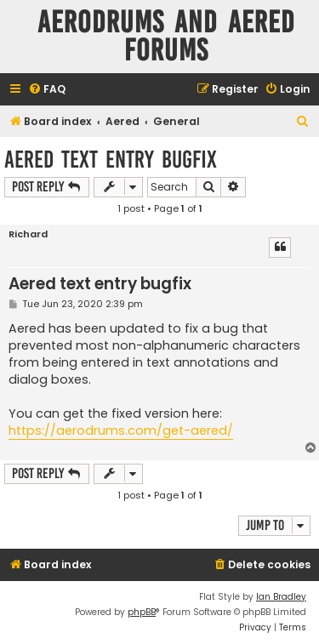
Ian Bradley (281, 597)
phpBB (142, 612)
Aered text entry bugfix (111, 160)
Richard (28, 234)
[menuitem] (47, 90)
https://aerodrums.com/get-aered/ (121, 430)
